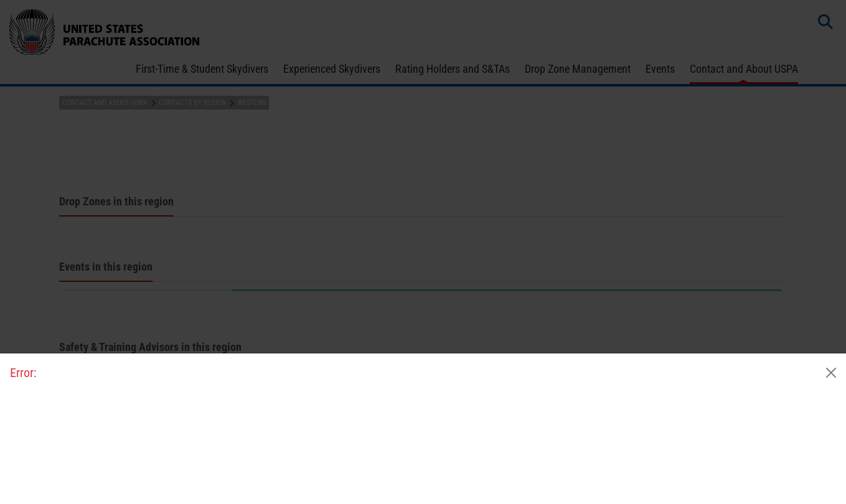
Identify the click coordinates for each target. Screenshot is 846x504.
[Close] (831, 373)
